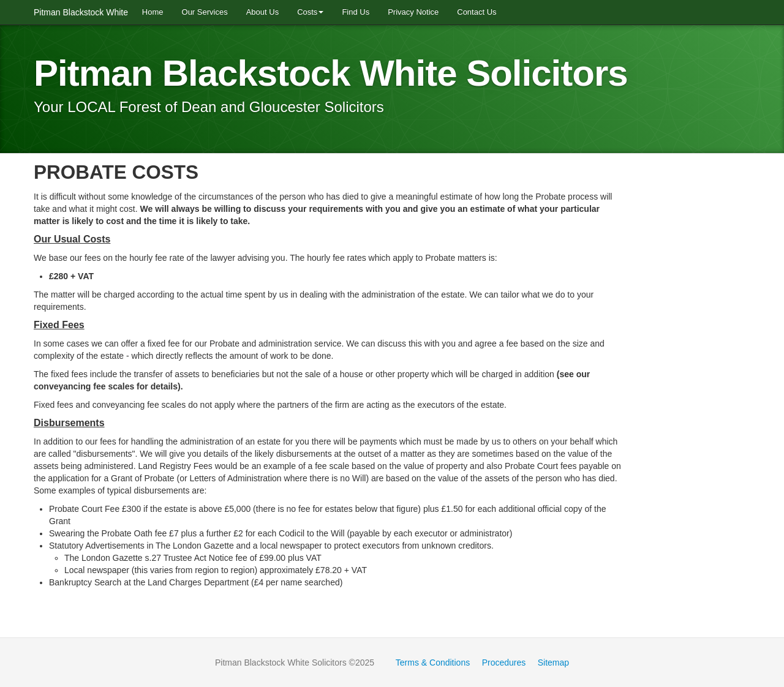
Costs (310, 12)
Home (153, 12)
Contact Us (477, 12)
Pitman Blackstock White (83, 12)
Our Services (205, 12)
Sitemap (553, 663)
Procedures (504, 663)
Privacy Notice (413, 12)
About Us (262, 12)
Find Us (356, 12)
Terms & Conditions (433, 663)
